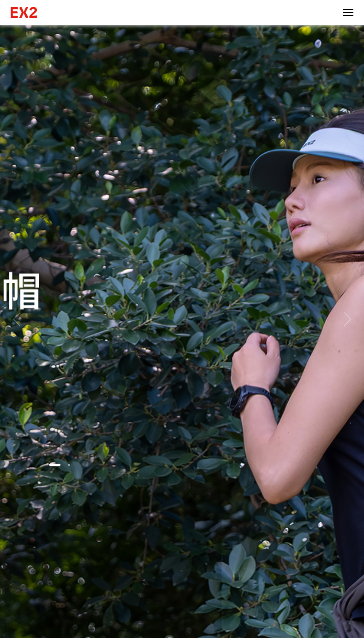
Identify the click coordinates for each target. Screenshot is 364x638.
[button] (55, 465)
